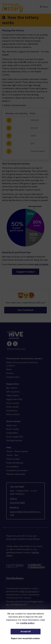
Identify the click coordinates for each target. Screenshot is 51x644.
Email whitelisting (15, 463)
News (9, 369)
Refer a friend (13, 414)
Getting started (14, 440)
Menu (44, 7)
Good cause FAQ (15, 437)
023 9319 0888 (17, 503)
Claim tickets (13, 395)
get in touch (42, 264)
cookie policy (27, 623)
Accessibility (13, 467)
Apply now (12, 425)
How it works (13, 403)
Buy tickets (12, 388)
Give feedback (26, 310)
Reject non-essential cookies (26, 638)
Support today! (26, 272)
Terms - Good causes (17, 451)
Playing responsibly (16, 474)
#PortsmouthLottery (16, 349)
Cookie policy (13, 377)
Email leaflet (12, 433)
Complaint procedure (17, 470)
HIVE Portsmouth (28, 591)
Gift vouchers (13, 392)
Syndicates (12, 411)
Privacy (10, 373)
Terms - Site (12, 455)
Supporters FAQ (14, 399)
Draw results (13, 407)
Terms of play (13, 459)
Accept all (26, 631)
